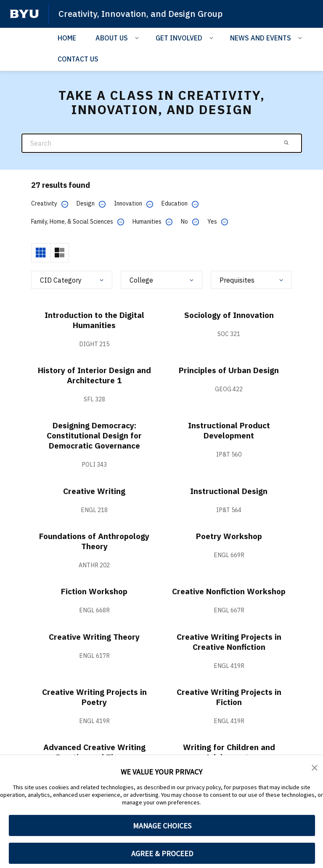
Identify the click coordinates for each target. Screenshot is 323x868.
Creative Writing (94, 491)
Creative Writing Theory (94, 637)
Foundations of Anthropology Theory (94, 541)
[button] (315, 767)
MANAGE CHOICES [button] (162, 826)
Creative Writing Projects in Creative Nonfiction (229, 642)
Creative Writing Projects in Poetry (94, 697)
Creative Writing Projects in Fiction (229, 697)
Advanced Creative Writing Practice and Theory (94, 752)
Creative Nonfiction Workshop (229, 591)
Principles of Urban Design (229, 370)
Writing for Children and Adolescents (229, 752)
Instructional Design (229, 491)
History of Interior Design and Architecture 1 (94, 375)
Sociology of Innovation (229, 315)
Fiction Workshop (94, 591)
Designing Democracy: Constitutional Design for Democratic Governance (94, 435)
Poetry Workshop (229, 536)
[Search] (162, 143)
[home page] (24, 14)
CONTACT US (78, 59)
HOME (67, 37)
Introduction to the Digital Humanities (94, 320)
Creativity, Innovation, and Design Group (142, 13)
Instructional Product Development (229, 430)
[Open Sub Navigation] (138, 37)
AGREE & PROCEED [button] (162, 853)
